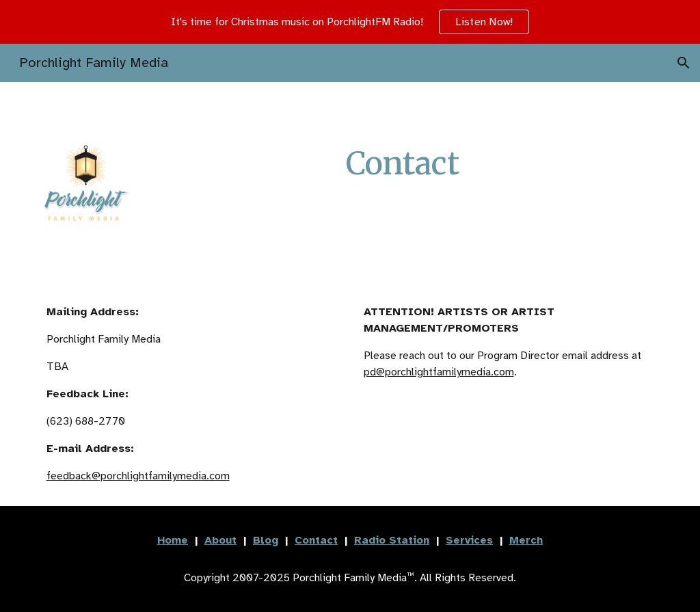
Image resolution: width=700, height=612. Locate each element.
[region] (350, 22)
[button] (684, 63)
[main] (403, 164)
